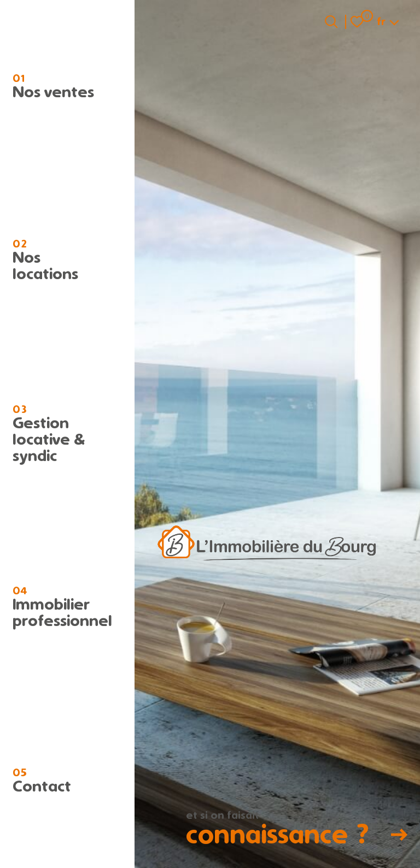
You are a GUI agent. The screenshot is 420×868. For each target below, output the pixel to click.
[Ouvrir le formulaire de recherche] (331, 22)
